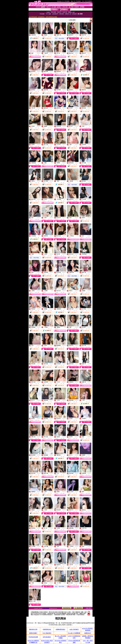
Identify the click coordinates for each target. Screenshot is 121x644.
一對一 (39, 35)
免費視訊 (51, 35)
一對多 (65, 35)
